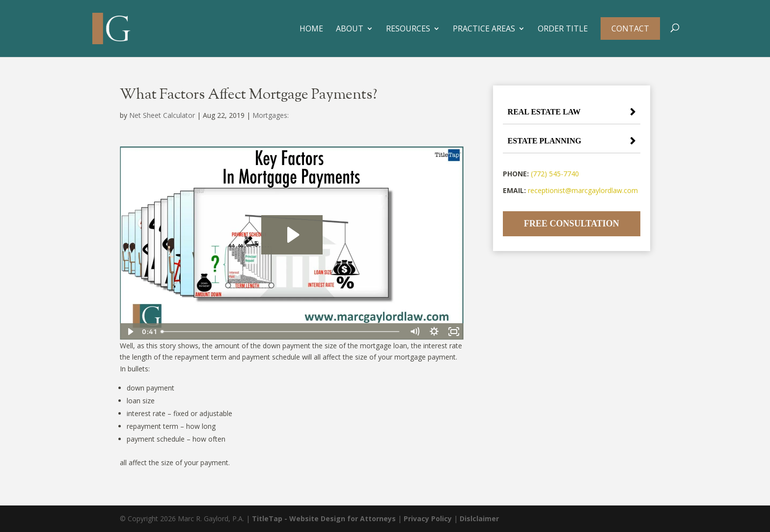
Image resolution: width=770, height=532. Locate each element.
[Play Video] (130, 332)
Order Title (563, 29)
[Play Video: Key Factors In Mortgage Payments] (292, 235)
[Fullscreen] (454, 332)
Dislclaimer (479, 518)
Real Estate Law (544, 112)
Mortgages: (271, 115)
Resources (408, 29)
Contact (630, 28)
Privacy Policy (428, 518)
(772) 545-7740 (555, 174)
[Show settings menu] (434, 332)
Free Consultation (572, 224)
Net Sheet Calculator (162, 115)
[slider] (281, 332)
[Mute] (414, 332)
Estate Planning (545, 141)
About (350, 29)
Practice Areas (484, 29)
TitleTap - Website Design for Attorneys (324, 518)
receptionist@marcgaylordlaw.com (583, 190)
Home (311, 29)
